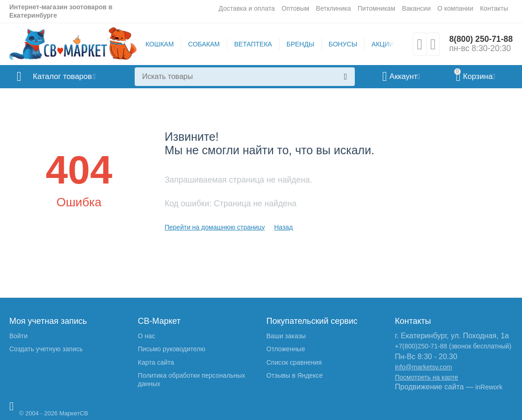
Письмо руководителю (172, 349)
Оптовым (295, 8)
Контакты (494, 8)
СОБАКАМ (203, 44)
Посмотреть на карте (426, 377)
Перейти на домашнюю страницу (215, 227)
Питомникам (376, 8)
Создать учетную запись (46, 349)
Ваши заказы (286, 336)
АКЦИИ (382, 44)
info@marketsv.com (423, 367)
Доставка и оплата (247, 8)
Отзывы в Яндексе (295, 375)
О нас (147, 336)
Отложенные (286, 349)
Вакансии (416, 8)
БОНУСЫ (342, 44)
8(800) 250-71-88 (480, 39)
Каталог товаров (64, 77)
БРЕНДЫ (300, 44)
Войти (18, 336)
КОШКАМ (159, 44)
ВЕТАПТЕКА (252, 44)
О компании (455, 8)
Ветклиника (333, 8)
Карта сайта (156, 362)
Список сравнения (294, 362)
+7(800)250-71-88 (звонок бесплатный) (453, 346)
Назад (283, 227)
